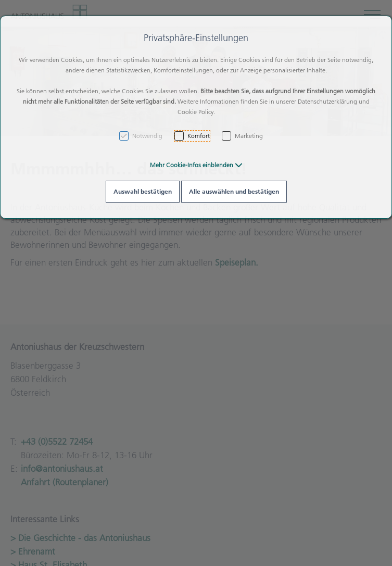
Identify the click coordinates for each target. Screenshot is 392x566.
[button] (196, 165)
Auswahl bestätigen (143, 191)
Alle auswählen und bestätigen (234, 191)
